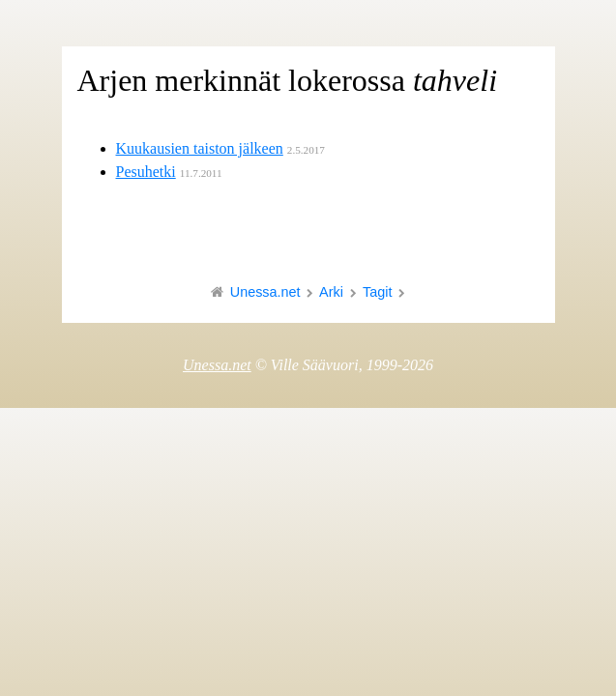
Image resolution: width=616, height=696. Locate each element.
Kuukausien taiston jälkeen (200, 148)
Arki (331, 292)
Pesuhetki (146, 172)
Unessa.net (265, 292)
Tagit (377, 292)
